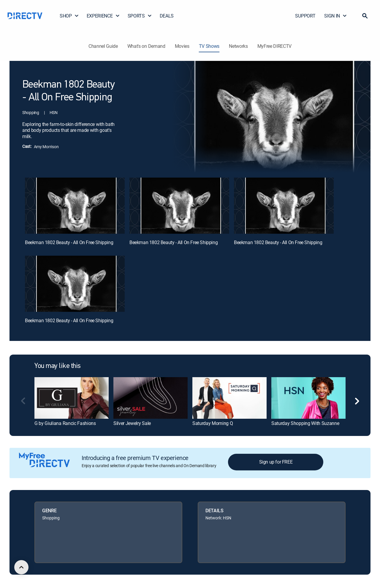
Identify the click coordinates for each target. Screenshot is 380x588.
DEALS (167, 16)
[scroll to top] (21, 567)
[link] (72, 398)
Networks (238, 46)
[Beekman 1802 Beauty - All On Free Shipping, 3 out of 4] (284, 206)
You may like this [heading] (58, 366)
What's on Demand (146, 46)
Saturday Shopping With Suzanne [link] (305, 423)
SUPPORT (305, 16)
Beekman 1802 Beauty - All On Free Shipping (69, 242)
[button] (365, 16)
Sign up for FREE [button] (276, 462)
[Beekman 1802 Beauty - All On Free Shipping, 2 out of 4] (179, 206)
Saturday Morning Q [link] (213, 423)
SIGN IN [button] (336, 16)
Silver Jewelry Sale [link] (132, 423)
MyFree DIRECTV (275, 46)
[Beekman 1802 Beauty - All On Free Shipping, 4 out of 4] (75, 284)
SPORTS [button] (140, 16)
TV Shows (209, 46)
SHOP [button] (69, 16)
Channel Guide (103, 46)
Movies (182, 46)
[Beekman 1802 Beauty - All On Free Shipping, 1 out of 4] (75, 206)
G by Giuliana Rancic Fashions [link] (65, 423)
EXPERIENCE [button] (103, 16)
